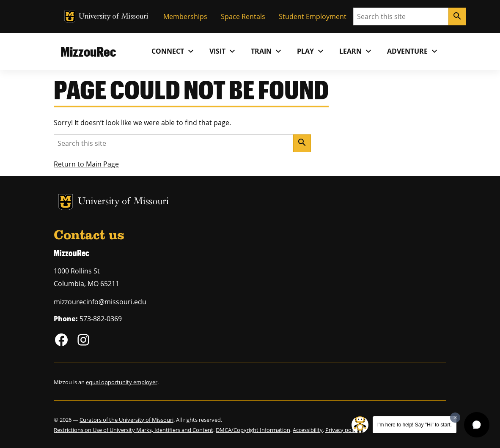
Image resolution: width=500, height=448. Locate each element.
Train (267, 51)
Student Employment (313, 16)
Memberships (185, 16)
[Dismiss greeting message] (455, 418)
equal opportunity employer (122, 382)
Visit (223, 51)
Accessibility (308, 430)
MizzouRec (88, 51)
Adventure (413, 51)
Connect (174, 51)
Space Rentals (243, 16)
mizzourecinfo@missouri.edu (100, 302)
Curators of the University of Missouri (126, 420)
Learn (356, 51)
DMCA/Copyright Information (253, 430)
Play (311, 51)
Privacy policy (342, 430)
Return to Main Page (86, 164)
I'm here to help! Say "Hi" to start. (415, 425)
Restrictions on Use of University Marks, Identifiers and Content (133, 430)
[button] (477, 425)
